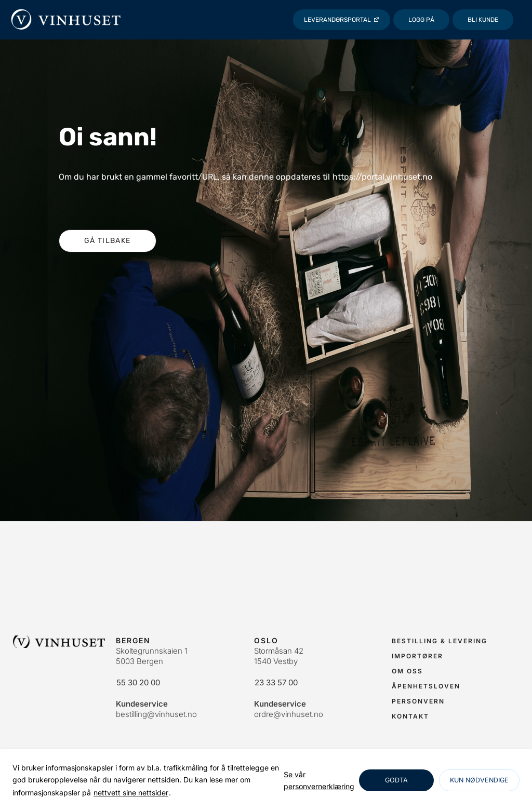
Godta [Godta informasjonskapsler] (396, 780)
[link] (319, 781)
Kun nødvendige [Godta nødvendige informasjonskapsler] (479, 780)
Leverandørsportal (337, 20)
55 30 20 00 (138, 682)
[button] (108, 241)
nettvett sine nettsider (131, 793)
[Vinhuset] (66, 20)
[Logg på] (421, 20)
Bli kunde (483, 20)
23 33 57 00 (276, 682)
